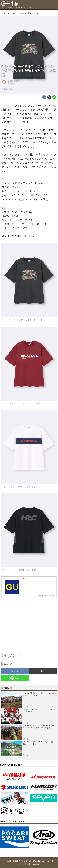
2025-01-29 (13, 81)
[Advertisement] (16, 612)
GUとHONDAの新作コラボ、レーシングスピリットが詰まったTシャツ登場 (29, 71)
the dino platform (32, 864)
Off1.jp (11, 83)
